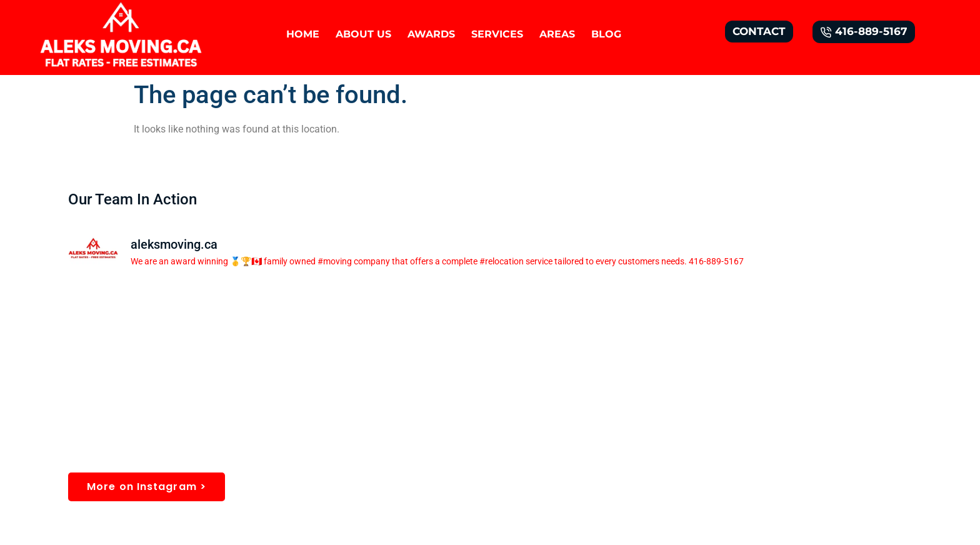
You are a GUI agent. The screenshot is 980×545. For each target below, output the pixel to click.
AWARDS (431, 34)
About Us (363, 34)
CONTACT (759, 31)
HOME (303, 34)
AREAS (557, 34)
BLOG (606, 34)
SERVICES (497, 34)
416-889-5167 (864, 31)
